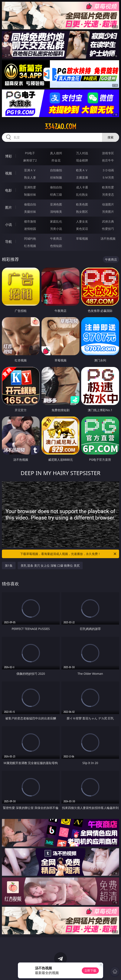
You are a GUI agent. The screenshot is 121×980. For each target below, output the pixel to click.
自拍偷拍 (56, 170)
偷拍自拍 (56, 187)
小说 (9, 224)
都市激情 (30, 221)
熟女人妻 (30, 177)
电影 (9, 190)
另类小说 (56, 229)
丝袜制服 (56, 177)
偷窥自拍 (30, 204)
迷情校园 (30, 229)
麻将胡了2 (30, 160)
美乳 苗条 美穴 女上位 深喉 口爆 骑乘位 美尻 (50, 566)
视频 (9, 173)
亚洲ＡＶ (30, 170)
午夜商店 (56, 238)
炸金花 (56, 160)
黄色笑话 (82, 229)
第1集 (9, 566)
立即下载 (90, 970)
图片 (9, 207)
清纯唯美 (56, 212)
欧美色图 (82, 204)
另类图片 (108, 212)
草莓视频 (82, 238)
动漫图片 (108, 204)
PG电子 (30, 153)
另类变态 (108, 194)
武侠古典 (108, 221)
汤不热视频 (108, 238)
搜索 (111, 137)
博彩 (9, 156)
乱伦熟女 (82, 194)
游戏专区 (108, 153)
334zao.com (60, 126)
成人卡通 (82, 187)
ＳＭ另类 (108, 177)
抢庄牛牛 (108, 160)
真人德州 (56, 153)
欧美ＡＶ (82, 170)
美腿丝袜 (30, 212)
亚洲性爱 (30, 187)
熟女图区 (82, 212)
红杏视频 (30, 246)
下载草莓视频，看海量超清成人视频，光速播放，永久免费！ (69, 554)
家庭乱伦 (56, 221)
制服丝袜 (30, 194)
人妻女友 (82, 221)
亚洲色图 (56, 204)
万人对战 (82, 153)
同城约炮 (30, 238)
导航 (9, 242)
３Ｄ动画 (108, 170)
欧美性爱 (108, 187)
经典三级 (56, 194)
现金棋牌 (82, 160)
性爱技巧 (108, 229)
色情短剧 (56, 246)
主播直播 (82, 177)
